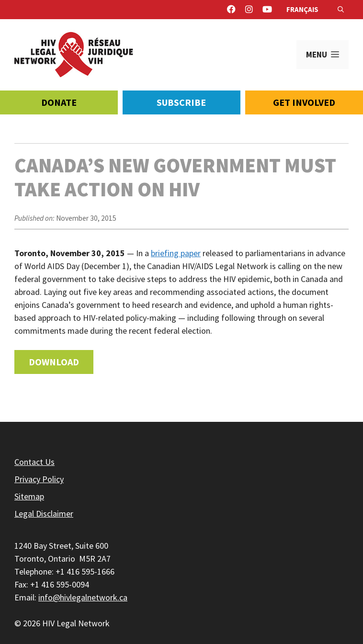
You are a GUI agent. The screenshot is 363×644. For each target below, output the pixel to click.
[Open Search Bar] (341, 10)
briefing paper (176, 253)
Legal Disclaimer (44, 514)
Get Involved (304, 102)
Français (302, 9)
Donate (59, 102)
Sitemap (29, 496)
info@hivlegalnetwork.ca (83, 597)
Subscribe (181, 102)
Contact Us (34, 462)
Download (54, 362)
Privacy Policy (39, 479)
